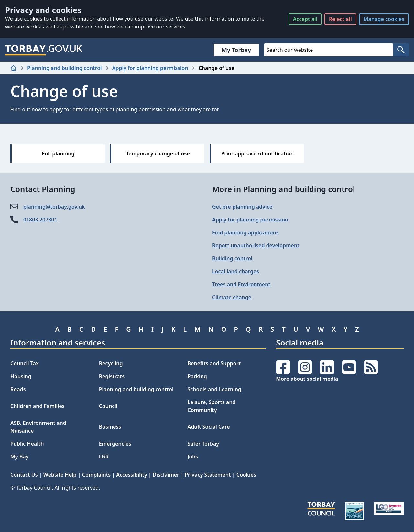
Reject (340, 19)
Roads (18, 389)
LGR (104, 457)
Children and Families (38, 406)
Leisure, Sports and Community (212, 406)
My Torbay (236, 50)
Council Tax (25, 363)
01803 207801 (40, 220)
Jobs (193, 457)
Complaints (96, 475)
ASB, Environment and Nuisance (38, 427)
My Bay (19, 457)
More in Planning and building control (284, 189)
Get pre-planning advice (242, 207)
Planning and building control (65, 68)
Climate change (232, 297)
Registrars (112, 376)
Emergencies (115, 444)
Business (110, 427)
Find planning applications (245, 232)
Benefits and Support (214, 363)
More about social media (307, 379)
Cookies (246, 475)
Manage (384, 19)
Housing (21, 376)
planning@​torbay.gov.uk (54, 207)
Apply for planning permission (150, 68)
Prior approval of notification (258, 153)
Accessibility (131, 475)
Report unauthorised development (256, 245)
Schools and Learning (214, 389)
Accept (305, 19)
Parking (197, 376)
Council (108, 406)
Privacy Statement (208, 475)
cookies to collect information (60, 19)
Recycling (111, 363)
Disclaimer (166, 475)
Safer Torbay (203, 444)
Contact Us (24, 475)
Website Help (60, 475)
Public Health (27, 444)
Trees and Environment (241, 284)
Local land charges (236, 271)
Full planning (58, 153)
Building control (232, 258)
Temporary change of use (158, 153)
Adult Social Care (209, 427)
